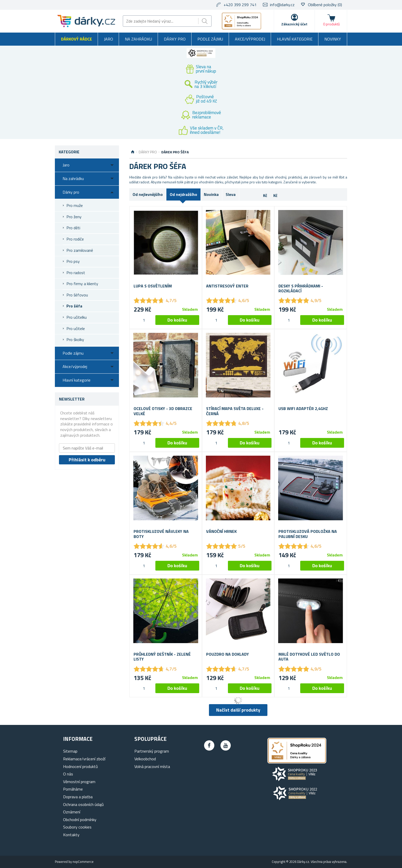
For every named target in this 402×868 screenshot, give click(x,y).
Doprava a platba (78, 797)
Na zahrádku (138, 39)
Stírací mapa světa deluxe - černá (235, 411)
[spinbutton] (144, 320)
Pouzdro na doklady (228, 654)
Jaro (108, 39)
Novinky (333, 39)
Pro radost (76, 273)
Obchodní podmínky (80, 820)
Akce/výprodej (250, 39)
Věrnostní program (79, 782)
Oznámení (72, 812)
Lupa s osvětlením (153, 286)
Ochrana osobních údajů (83, 804)
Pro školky (75, 340)
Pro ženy (74, 217)
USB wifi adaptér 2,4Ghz (303, 409)
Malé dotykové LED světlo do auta (309, 657)
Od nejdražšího (183, 194)
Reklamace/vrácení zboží (84, 759)
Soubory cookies (77, 827)
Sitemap (70, 751)
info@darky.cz (282, 5)
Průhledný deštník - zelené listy (162, 657)
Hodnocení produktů (81, 766)
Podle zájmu (210, 39)
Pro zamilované (80, 250)
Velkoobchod (145, 759)
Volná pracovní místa (152, 766)
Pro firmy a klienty (82, 284)
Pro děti (73, 228)
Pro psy (73, 261)
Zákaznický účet (294, 24)
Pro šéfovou (77, 295)
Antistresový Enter (227, 286)
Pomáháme (73, 789)
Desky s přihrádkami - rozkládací (301, 288)
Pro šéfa (74, 306)
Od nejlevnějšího (148, 194)
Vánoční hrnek (221, 531)
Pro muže (75, 205)
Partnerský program (152, 751)
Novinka (211, 194)
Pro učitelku (77, 317)
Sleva (231, 194)
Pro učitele (76, 328)
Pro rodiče (75, 239)
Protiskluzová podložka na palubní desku (308, 534)
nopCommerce (83, 862)
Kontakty (71, 835)
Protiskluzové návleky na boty (161, 534)
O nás (68, 774)
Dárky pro (175, 39)
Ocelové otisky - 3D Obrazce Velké (163, 411)
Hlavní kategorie (295, 39)
